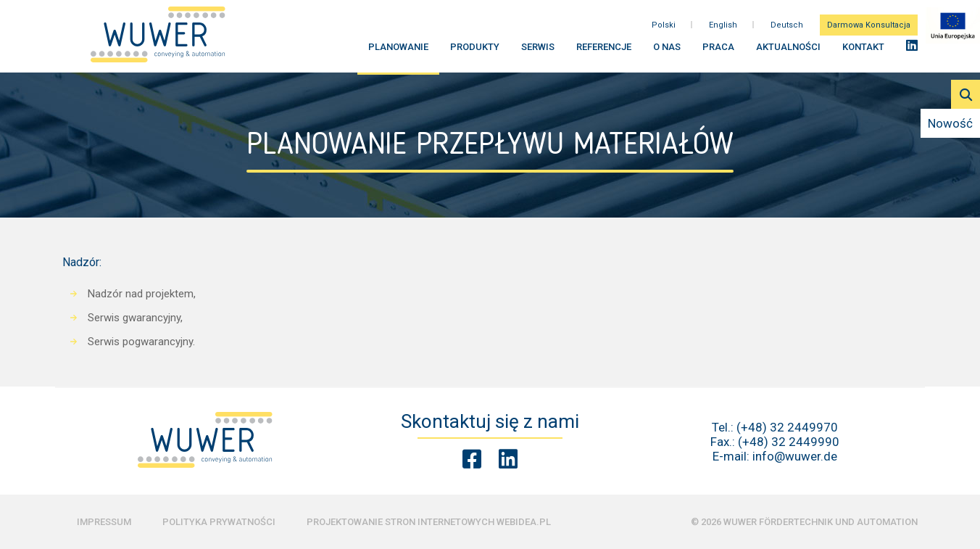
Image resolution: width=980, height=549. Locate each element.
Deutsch (787, 29)
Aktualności (788, 51)
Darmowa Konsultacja (869, 29)
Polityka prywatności (219, 522)
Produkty (475, 51)
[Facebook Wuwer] (472, 459)
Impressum (104, 522)
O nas (667, 51)
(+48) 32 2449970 (787, 427)
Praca (718, 51)
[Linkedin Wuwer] (508, 459)
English (723, 29)
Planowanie (398, 51)
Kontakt (863, 51)
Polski (664, 29)
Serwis (538, 51)
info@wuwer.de (795, 456)
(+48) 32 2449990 (789, 442)
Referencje (604, 51)
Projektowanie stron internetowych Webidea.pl (429, 522)
